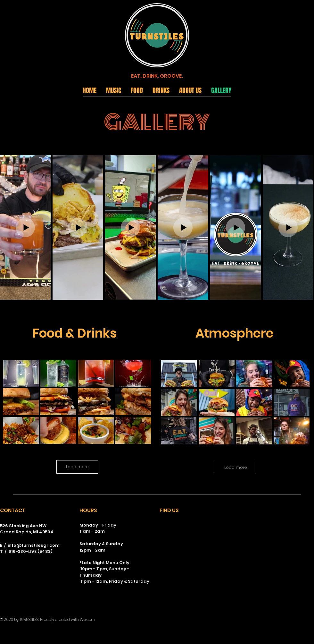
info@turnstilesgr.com (34, 545)
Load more (77, 467)
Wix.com (87, 619)
